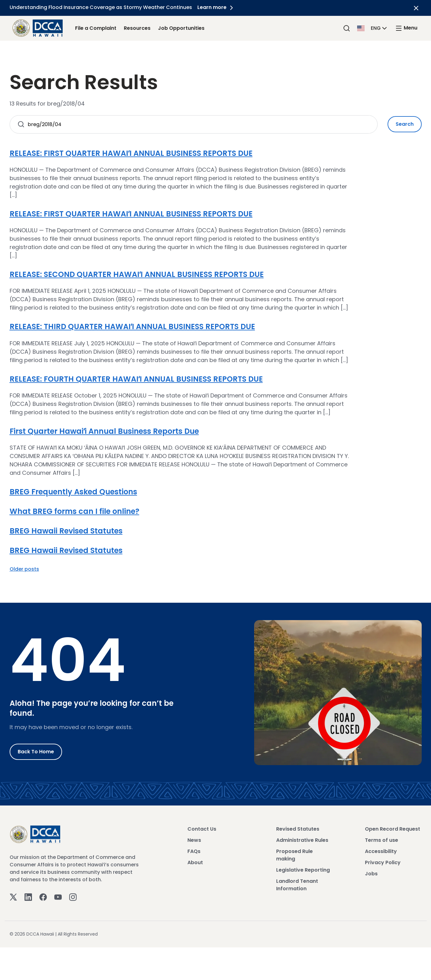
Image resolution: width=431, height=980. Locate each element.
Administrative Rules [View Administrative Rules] (302, 840)
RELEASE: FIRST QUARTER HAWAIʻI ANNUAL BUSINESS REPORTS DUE (131, 153)
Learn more (217, 7)
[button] (373, 28)
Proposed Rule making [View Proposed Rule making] (294, 855)
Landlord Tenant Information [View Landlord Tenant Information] (297, 885)
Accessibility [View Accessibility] (381, 851)
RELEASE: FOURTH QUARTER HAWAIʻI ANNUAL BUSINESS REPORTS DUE (136, 379)
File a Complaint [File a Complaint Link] (96, 28)
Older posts (24, 569)
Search (405, 124)
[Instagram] (73, 897)
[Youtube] (58, 897)
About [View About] (195, 862)
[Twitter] (13, 897)
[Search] (347, 28)
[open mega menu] (406, 28)
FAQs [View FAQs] (194, 851)
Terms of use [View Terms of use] (382, 840)
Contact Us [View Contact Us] (202, 829)
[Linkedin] (28, 897)
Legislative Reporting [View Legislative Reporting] (303, 870)
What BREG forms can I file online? (74, 511)
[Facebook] (43, 897)
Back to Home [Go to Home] (36, 752)
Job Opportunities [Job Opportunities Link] (181, 28)
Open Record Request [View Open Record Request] (393, 829)
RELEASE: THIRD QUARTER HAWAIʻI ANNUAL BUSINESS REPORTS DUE (132, 327)
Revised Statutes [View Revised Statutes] (298, 829)
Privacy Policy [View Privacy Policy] (383, 862)
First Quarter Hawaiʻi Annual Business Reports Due (104, 431)
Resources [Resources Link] (137, 28)
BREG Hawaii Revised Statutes (66, 531)
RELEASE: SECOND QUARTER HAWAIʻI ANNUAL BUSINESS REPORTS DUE (137, 274)
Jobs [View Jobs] (371, 874)
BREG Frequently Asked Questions (73, 492)
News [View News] (194, 840)
